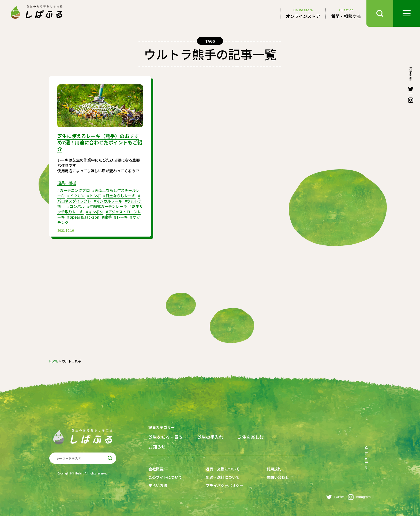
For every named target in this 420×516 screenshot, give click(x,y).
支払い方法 (158, 485)
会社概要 (156, 469)
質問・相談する (346, 13)
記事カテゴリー (162, 427)
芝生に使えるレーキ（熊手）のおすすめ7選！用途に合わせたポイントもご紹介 (100, 142)
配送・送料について (223, 477)
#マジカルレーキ (108, 201)
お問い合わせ (278, 477)
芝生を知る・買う (166, 437)
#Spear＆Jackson (83, 217)
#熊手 (107, 217)
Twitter (335, 497)
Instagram (359, 497)
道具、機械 (67, 183)
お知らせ (157, 447)
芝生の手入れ (210, 437)
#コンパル (76, 206)
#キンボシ (95, 212)
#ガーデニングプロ (74, 190)
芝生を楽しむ (251, 437)
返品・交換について (223, 469)
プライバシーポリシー (224, 485)
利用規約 (274, 469)
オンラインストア (303, 13)
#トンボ (94, 196)
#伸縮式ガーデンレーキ (107, 206)
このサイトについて (165, 477)
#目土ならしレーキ (119, 196)
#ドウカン (76, 196)
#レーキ (121, 217)
